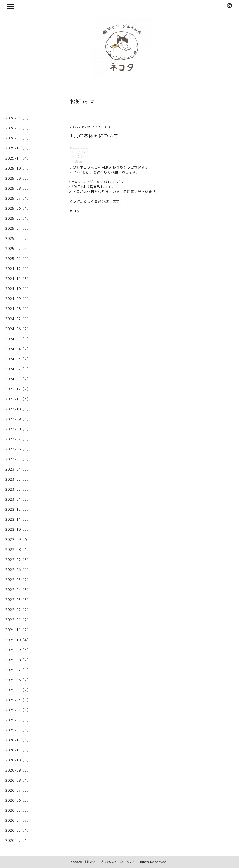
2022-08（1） (18, 550)
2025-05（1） (18, 218)
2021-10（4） (18, 640)
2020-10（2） (18, 760)
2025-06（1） (18, 208)
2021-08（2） (18, 660)
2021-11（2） (18, 630)
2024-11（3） (18, 279)
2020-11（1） (18, 750)
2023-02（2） (18, 489)
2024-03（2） (18, 359)
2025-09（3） (18, 178)
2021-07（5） (18, 670)
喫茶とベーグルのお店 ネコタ (107, 862)
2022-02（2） (18, 610)
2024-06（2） (18, 329)
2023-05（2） (18, 459)
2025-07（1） (18, 198)
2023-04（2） (18, 469)
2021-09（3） (18, 650)
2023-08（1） (18, 429)
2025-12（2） (18, 148)
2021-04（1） (18, 700)
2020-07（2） (18, 790)
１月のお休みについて (94, 136)
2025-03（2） (18, 238)
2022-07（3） (18, 560)
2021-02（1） (18, 720)
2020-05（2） (18, 810)
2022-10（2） (18, 529)
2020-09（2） (18, 770)
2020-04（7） (18, 820)
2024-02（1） (18, 369)
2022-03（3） (18, 600)
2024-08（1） (18, 309)
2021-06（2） (18, 680)
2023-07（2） (18, 439)
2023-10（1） (18, 409)
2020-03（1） (18, 830)
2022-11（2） (18, 519)
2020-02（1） (18, 840)
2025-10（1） (18, 168)
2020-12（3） (18, 740)
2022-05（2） (18, 580)
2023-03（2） (18, 479)
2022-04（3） (18, 590)
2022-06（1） (18, 570)
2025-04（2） (18, 228)
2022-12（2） (18, 509)
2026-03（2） (18, 118)
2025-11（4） (18, 158)
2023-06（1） (18, 449)
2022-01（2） (18, 620)
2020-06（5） (18, 800)
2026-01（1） (18, 138)
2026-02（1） (18, 128)
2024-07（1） (18, 319)
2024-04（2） (18, 349)
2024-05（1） (18, 339)
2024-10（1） (18, 289)
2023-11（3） (18, 399)
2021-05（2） (18, 690)
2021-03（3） (18, 710)
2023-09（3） (18, 419)
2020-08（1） (18, 780)
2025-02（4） (18, 249)
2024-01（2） (18, 379)
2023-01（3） (18, 499)
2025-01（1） (18, 259)
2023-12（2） (18, 389)
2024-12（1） (18, 269)
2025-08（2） (18, 188)
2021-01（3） (18, 730)
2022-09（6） (18, 539)
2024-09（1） (18, 299)
